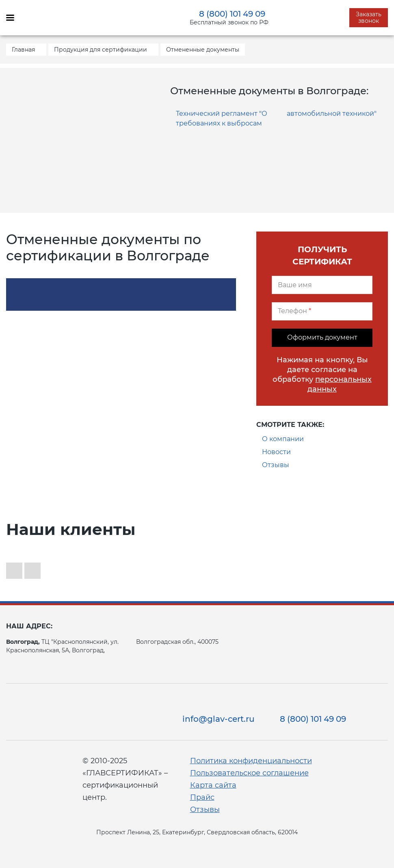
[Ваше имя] (322, 285)
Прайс (202, 797)
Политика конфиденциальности (251, 761)
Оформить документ (322, 337)
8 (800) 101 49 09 (232, 14)
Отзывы (276, 465)
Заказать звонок (369, 17)
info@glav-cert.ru (219, 719)
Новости (276, 452)
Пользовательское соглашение (249, 773)
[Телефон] (322, 311)
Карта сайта (213, 785)
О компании (283, 439)
